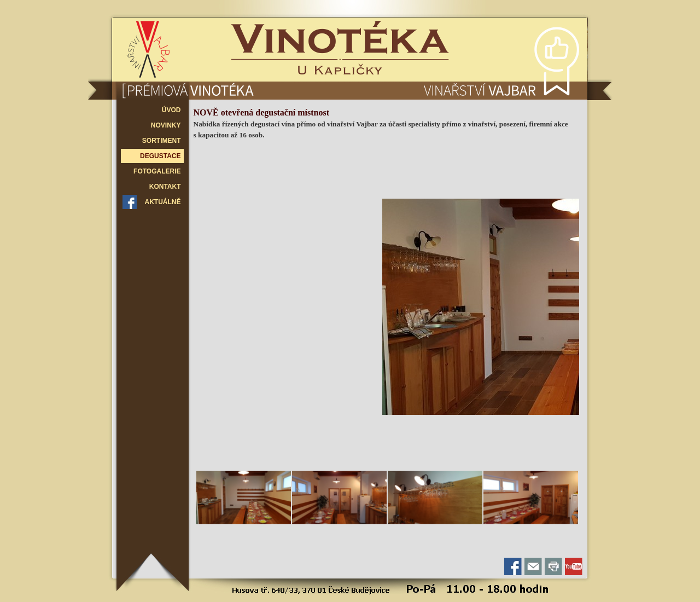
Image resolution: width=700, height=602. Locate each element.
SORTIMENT (162, 141)
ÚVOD (171, 110)
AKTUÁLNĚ (163, 202)
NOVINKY (166, 125)
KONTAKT (165, 187)
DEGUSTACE (160, 156)
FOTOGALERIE (157, 171)
